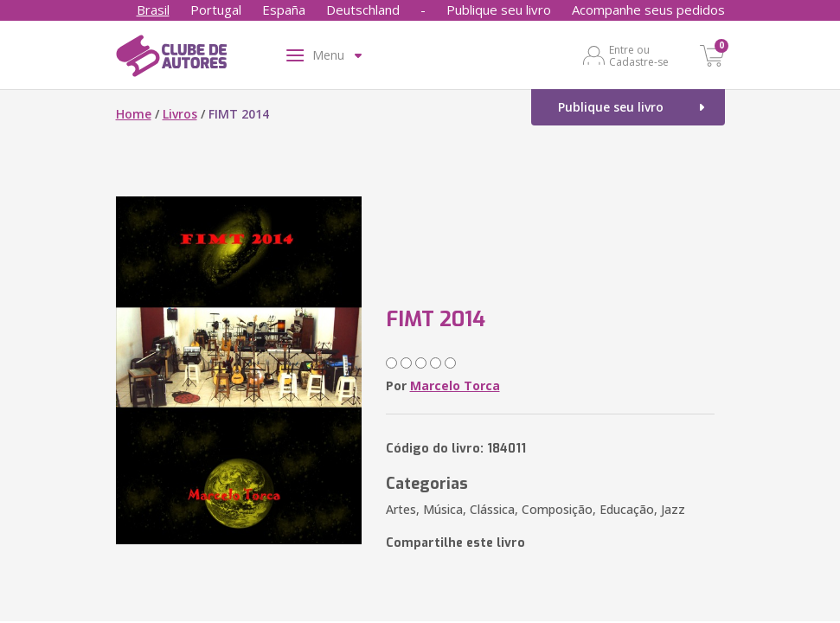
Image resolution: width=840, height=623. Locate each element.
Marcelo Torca (455, 385)
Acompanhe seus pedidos (648, 10)
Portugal (216, 10)
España (284, 10)
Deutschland (363, 10)
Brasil (153, 10)
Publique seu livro (499, 10)
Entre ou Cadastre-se (639, 55)
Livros (180, 114)
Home (134, 114)
